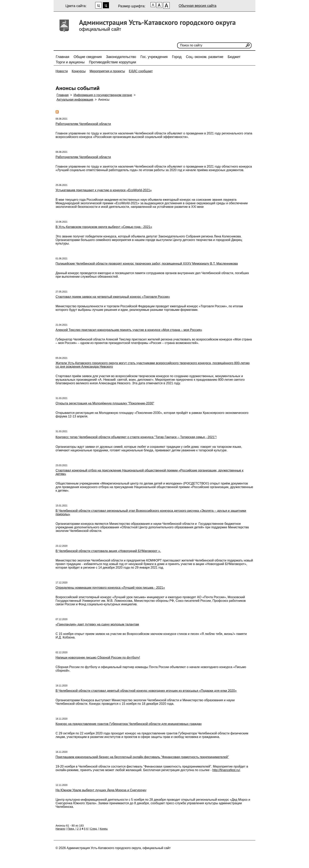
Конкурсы (79, 71)
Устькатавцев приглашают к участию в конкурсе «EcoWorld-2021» (104, 190)
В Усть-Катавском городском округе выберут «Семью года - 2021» (104, 227)
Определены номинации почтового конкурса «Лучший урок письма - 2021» (110, 588)
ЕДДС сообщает (141, 71)
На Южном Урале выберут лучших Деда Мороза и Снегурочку (101, 790)
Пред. (71, 829)
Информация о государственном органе (103, 95)
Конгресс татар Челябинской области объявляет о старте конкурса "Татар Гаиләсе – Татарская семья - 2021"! (136, 437)
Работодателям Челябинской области (83, 124)
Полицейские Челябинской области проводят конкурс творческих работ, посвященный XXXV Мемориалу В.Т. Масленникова (147, 264)
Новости (62, 71)
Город (177, 57)
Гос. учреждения (154, 57)
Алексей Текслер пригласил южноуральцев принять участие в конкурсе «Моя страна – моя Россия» (129, 330)
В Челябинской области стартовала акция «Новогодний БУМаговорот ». (108, 551)
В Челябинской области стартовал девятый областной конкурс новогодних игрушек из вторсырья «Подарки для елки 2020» (146, 691)
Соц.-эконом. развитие (205, 57)
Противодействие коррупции (112, 62)
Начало (60, 829)
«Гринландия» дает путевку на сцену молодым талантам (97, 624)
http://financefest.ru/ (226, 770)
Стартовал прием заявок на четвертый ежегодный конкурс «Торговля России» (113, 297)
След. (94, 829)
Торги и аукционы (70, 62)
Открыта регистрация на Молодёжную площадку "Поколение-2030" (105, 403)
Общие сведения (88, 57)
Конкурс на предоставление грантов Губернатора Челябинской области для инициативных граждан (129, 724)
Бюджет (234, 57)
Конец (104, 829)
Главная (63, 57)
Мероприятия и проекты (107, 71)
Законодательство (121, 57)
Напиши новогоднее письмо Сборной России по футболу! (98, 658)
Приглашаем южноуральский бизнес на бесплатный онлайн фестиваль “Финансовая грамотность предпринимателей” (142, 757)
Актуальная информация (75, 100)
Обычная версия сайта (197, 6)
